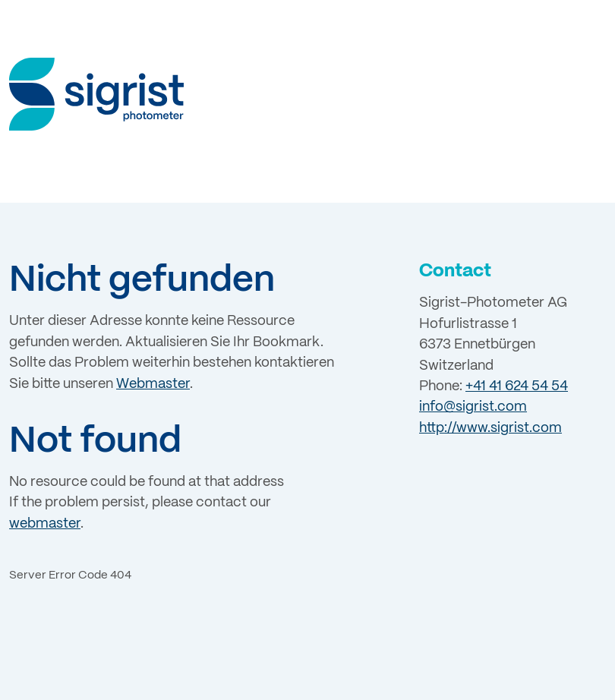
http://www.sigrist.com (490, 428)
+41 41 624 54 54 (517, 386)
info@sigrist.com (473, 407)
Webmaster (153, 384)
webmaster (45, 524)
